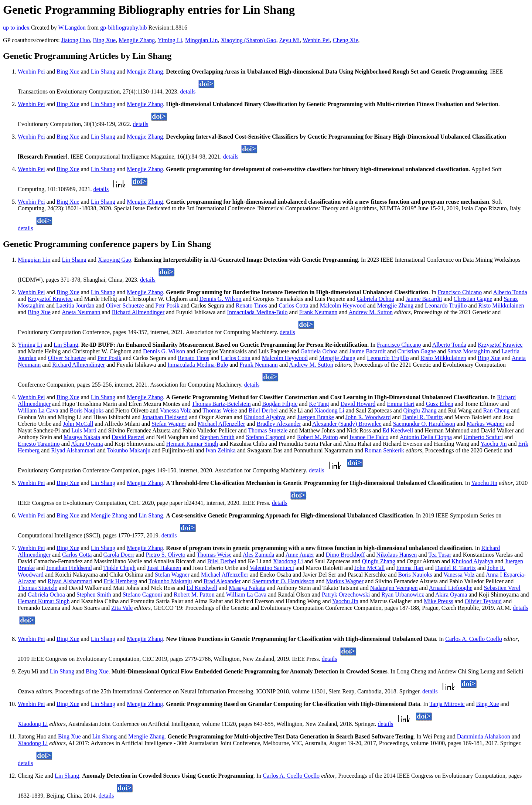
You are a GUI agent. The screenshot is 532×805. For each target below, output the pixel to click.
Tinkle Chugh (119, 568)
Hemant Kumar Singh (192, 444)
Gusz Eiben (440, 404)
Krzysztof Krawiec (50, 299)
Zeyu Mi (290, 40)
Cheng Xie (346, 40)
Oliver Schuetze (125, 305)
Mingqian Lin (201, 40)
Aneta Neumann (81, 312)
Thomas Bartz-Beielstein (221, 404)
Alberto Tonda (510, 292)
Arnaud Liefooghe (451, 588)
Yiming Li (170, 40)
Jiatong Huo (76, 40)
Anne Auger (300, 555)
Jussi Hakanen (164, 568)
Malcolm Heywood (343, 305)
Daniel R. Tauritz (423, 417)
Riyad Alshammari (73, 450)
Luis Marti (84, 430)
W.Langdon (72, 28)
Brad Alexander (222, 581)
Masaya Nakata (82, 437)
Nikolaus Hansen (397, 555)
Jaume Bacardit (424, 299)
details (188, 91)
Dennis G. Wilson (220, 299)
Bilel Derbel (263, 410)
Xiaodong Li (329, 410)
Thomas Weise (220, 410)
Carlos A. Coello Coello (474, 639)
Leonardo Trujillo (446, 305)
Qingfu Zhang (420, 410)
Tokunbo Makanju (129, 450)
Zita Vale (122, 608)
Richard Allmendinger (138, 312)
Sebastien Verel (502, 588)
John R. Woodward (368, 417)
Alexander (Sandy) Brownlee (347, 424)
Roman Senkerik (384, 450)
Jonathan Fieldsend (165, 417)
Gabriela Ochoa (376, 299)
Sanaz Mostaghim (469, 351)
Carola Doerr (119, 555)
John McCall (78, 424)
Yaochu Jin (494, 444)
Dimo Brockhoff (345, 555)
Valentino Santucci (272, 568)
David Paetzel (128, 437)
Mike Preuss (439, 601)
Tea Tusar (440, 555)
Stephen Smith (217, 437)
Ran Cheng (497, 410)
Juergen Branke (316, 417)
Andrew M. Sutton (371, 312)
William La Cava (38, 410)
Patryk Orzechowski (346, 595)
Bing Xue (104, 40)
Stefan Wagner (169, 424)
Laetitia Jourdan (75, 305)
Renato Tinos (251, 305)
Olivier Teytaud (483, 601)
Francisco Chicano (460, 292)
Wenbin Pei (316, 40)
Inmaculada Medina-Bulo (258, 312)
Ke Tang (319, 404)
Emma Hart (400, 404)
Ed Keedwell (398, 430)
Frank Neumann (318, 312)
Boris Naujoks (87, 410)
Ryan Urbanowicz (403, 595)
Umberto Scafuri (483, 437)
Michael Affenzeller (221, 424)
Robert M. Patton (318, 437)
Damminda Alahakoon (484, 736)
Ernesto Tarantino (39, 444)
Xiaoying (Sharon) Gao (248, 40)
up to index (16, 28)
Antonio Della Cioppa (426, 437)
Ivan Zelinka (220, 450)
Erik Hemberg (120, 581)
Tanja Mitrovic (447, 704)
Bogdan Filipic (280, 404)
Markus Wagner (485, 424)
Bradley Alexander (279, 424)
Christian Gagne (473, 299)
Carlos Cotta (293, 305)
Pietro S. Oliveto (166, 555)
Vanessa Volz (175, 410)
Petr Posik (167, 305)
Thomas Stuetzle (268, 430)
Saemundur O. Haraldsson (424, 424)
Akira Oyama (87, 444)
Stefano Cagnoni (266, 437)
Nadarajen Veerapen (394, 588)
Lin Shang (103, 72)
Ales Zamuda (259, 555)
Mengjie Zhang (137, 40)
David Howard (358, 404)
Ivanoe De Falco (369, 437)
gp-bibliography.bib (124, 28)
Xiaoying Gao (115, 260)
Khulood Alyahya (265, 417)
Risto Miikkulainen (501, 305)
